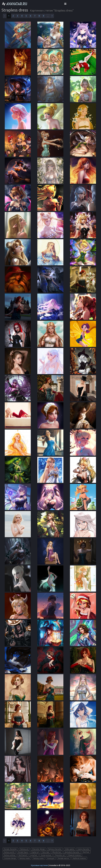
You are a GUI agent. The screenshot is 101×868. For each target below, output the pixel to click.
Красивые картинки (39, 865)
